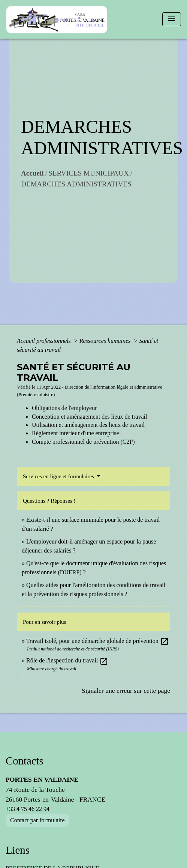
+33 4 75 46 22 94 (28, 809)
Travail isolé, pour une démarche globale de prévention (98, 641)
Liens (18, 850)
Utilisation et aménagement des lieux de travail (88, 425)
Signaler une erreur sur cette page (126, 691)
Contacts (25, 761)
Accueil (32, 173)
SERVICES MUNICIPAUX (89, 173)
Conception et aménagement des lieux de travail (89, 417)
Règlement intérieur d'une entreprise (76, 433)
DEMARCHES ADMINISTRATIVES (76, 184)
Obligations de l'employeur (64, 408)
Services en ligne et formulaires (59, 476)
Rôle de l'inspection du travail (67, 660)
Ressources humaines (106, 341)
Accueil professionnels (45, 341)
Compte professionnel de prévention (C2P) (83, 442)
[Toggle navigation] (172, 19)
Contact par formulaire (37, 820)
